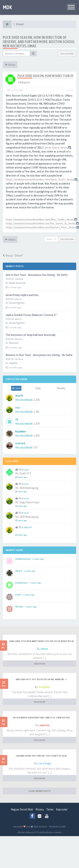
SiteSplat (44, 687)
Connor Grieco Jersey (55, 148)
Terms (50, 809)
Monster (14, 343)
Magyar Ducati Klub (22, 809)
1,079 (37, 424)
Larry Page (44, 763)
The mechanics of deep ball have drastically (31, 335)
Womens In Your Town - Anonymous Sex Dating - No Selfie (39, 355)
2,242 (37, 400)
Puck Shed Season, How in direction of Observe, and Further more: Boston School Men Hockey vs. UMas (39, 42)
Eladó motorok (17, 283)
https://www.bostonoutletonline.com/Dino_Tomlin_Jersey (40, 219)
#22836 (69, 90)
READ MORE (40, 664)
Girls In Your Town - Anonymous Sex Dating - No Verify (37, 275)
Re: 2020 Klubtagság (27, 488)
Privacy (40, 809)
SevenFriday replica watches (22, 295)
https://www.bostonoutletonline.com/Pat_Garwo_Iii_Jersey (41, 223)
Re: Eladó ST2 (23, 473)
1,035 (37, 435)
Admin (44, 649)
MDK (7, 7)
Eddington (24, 82)
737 (36, 447)
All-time (16, 388)
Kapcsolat (62, 809)
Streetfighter (17, 303)
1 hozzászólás (67, 54)
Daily (38, 388)
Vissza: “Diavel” (13, 255)
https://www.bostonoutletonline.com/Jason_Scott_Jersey (40, 179)
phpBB (62, 826)
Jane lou (44, 725)
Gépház (13, 363)
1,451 (37, 412)
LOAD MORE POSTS (40, 791)
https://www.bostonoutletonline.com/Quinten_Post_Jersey (41, 227)
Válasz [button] (10, 65)
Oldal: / (51, 239)
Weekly (61, 388)
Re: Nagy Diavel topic (27, 502)
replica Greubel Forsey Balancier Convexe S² (31, 315)
